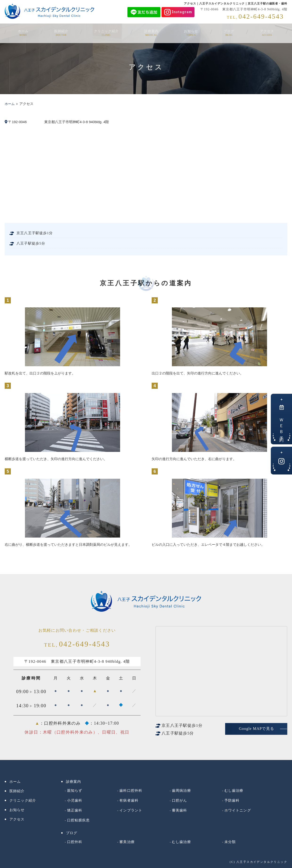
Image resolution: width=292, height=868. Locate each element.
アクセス (263, 32)
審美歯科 (180, 810)
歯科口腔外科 (131, 791)
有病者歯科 (129, 800)
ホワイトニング (238, 810)
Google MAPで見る (257, 729)
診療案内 (152, 32)
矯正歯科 (75, 810)
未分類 (230, 842)
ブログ (227, 32)
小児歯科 (75, 800)
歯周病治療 (181, 791)
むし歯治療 (234, 791)
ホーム (26, 32)
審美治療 (127, 842)
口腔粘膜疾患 (79, 820)
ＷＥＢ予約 (281, 421)
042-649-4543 (77, 644)
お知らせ (191, 32)
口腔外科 (75, 842)
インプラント (131, 810)
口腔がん (180, 800)
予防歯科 (232, 800)
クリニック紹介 (108, 32)
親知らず (75, 791)
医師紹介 (63, 32)
